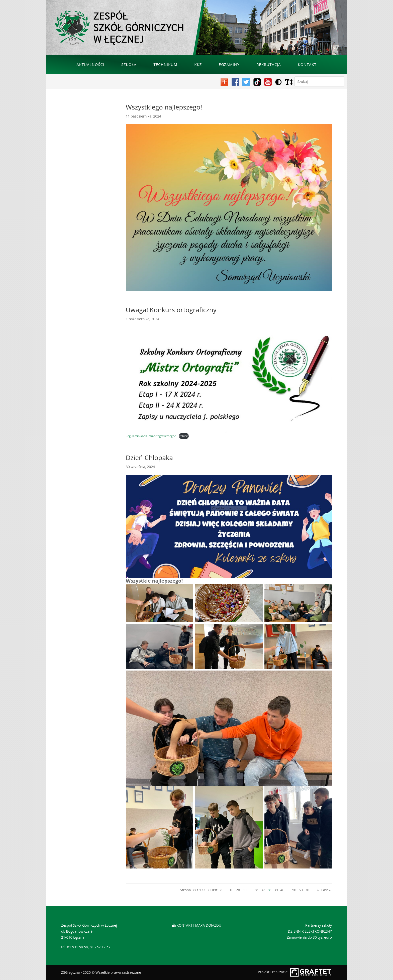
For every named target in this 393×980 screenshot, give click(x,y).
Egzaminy (229, 64)
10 (231, 890)
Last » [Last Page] (326, 890)
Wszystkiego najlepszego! (164, 107)
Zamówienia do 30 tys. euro (309, 937)
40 (282, 890)
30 (244, 890)
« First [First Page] (213, 890)
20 (238, 890)
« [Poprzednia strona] (221, 890)
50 (294, 890)
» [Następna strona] (318, 890)
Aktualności (90, 64)
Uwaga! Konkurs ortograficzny (171, 310)
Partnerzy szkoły (319, 925)
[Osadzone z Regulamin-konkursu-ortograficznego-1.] (229, 508)
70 (307, 890)
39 (276, 890)
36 (256, 890)
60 (301, 890)
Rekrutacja (269, 64)
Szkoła (129, 64)
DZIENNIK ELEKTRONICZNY (310, 931)
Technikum (165, 64)
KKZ (198, 64)
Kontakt (307, 64)
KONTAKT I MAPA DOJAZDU (199, 925)
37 (263, 890)
